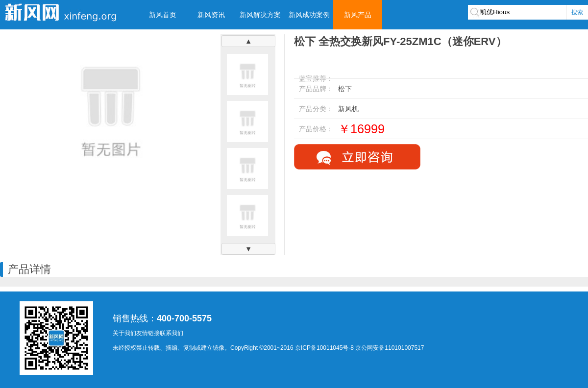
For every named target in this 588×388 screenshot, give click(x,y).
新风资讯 (211, 15)
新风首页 (163, 15)
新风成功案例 (309, 15)
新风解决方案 (260, 15)
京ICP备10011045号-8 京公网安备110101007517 (359, 348)
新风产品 (358, 15)
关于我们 (124, 333)
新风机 (348, 109)
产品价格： (316, 129)
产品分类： (316, 109)
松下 (345, 89)
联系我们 (171, 333)
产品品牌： (316, 89)
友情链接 (148, 333)
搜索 (577, 12)
